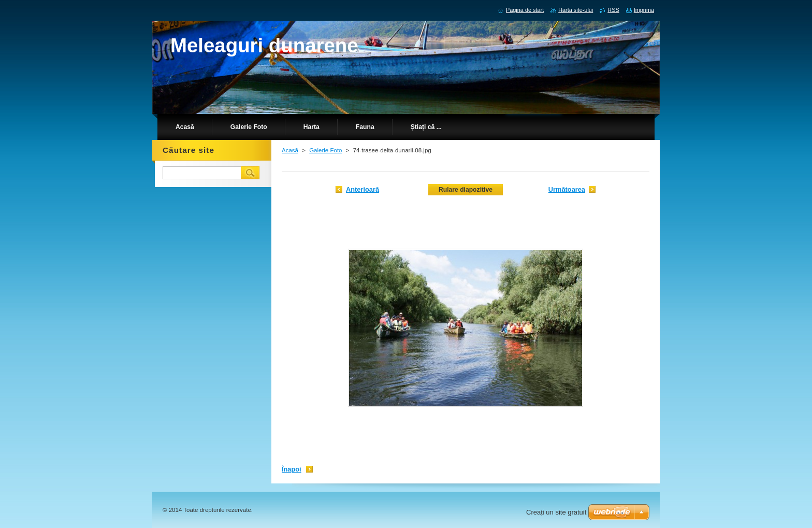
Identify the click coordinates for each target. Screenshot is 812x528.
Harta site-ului (576, 10)
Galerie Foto (325, 150)
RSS (613, 10)
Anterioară (363, 189)
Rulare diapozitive (466, 190)
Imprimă (644, 10)
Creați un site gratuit (556, 512)
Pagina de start (525, 10)
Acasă (290, 150)
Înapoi (292, 469)
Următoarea (567, 189)
